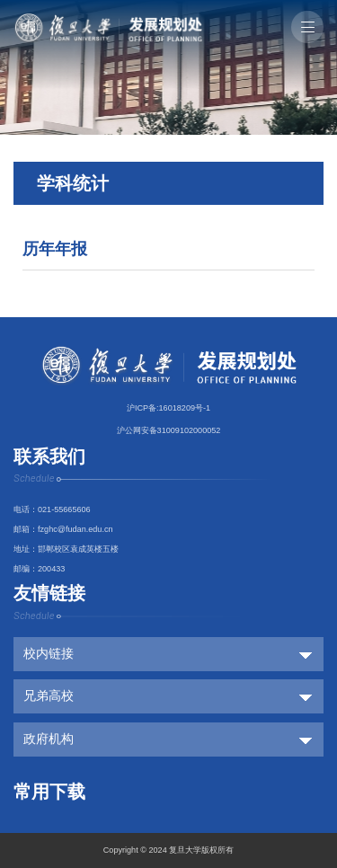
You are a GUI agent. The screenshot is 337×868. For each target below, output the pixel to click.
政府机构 (49, 739)
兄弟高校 (49, 696)
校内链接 (49, 654)
